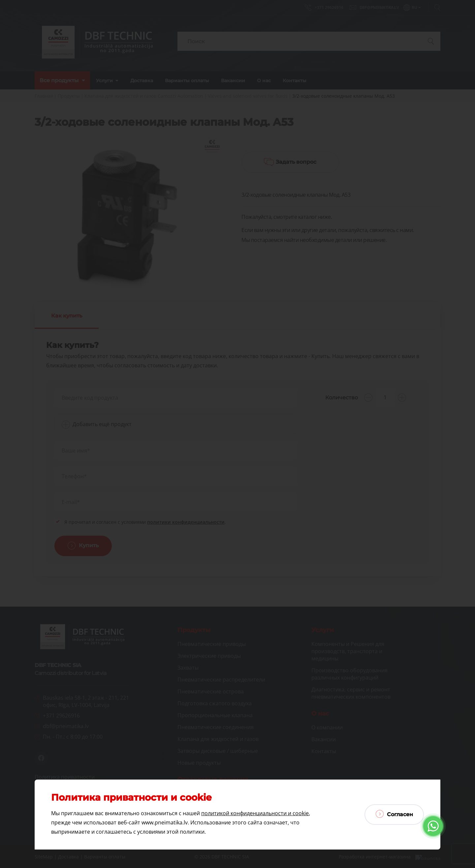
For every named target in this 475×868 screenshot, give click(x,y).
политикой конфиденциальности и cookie (255, 813)
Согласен (394, 814)
